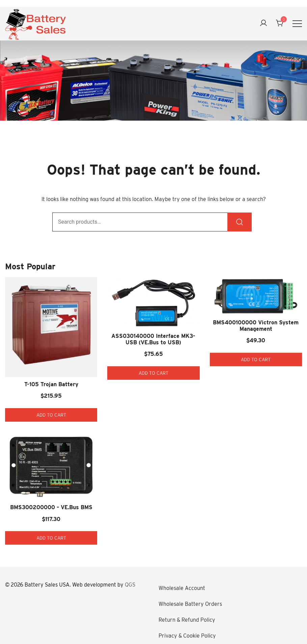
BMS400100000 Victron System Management (256, 326)
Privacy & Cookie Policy (187, 636)
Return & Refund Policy (187, 620)
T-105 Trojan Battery (51, 384)
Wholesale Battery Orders (190, 604)
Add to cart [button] (51, 415)
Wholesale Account (182, 588)
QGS (130, 585)
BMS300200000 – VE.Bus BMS (51, 507)
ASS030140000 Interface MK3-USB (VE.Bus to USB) (153, 339)
